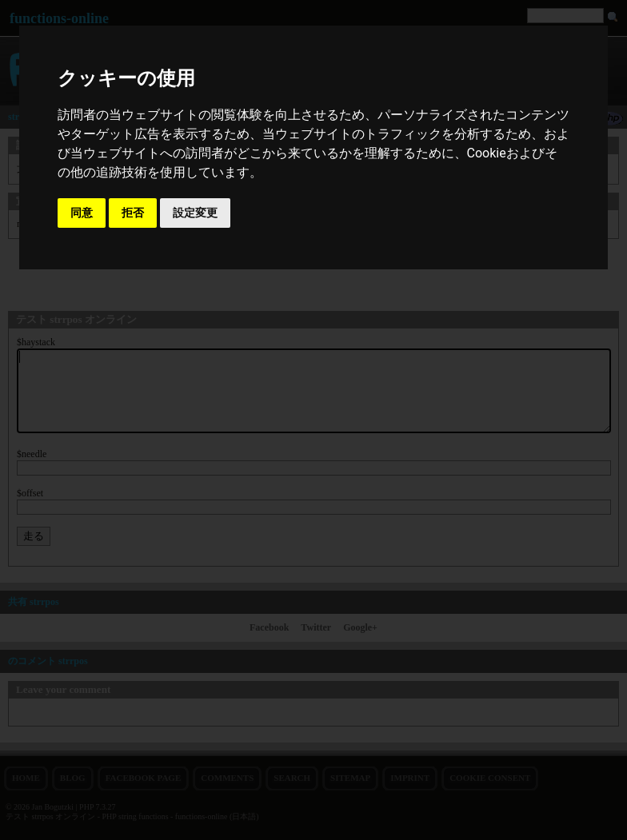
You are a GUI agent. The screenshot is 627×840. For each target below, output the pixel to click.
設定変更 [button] (195, 213)
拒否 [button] (133, 213)
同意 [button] (82, 213)
